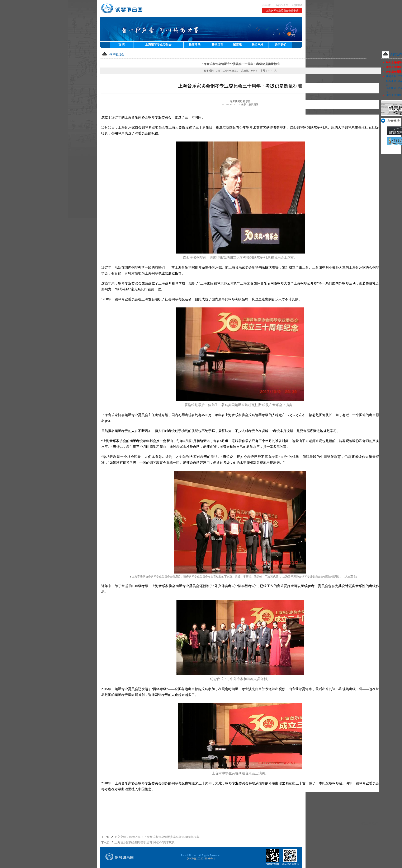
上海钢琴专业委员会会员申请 (282, 11)
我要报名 (297, 5)
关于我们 (280, 45)
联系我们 (266, 5)
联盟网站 (257, 45)
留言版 (237, 45)
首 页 (122, 45)
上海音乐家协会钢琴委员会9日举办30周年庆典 (145, 842)
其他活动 (217, 45)
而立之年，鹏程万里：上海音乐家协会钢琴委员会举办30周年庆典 (157, 837)
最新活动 (195, 45)
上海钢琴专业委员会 (158, 45)
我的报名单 (282, 5)
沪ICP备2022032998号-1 (201, 859)
